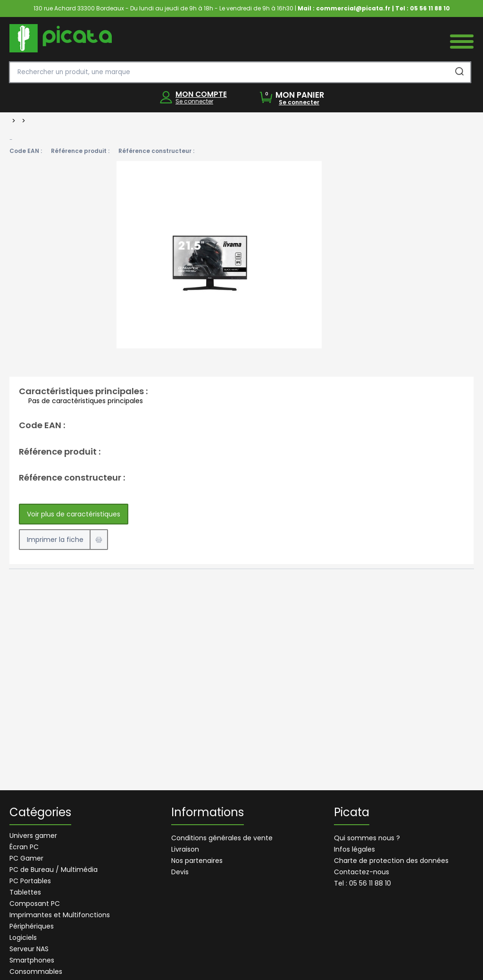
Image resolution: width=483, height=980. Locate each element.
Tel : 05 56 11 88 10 (362, 883)
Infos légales (354, 849)
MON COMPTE (201, 94)
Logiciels (23, 938)
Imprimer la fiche (55, 540)
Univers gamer (33, 836)
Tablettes (25, 892)
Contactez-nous (362, 872)
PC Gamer (26, 858)
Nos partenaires (197, 861)
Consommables (36, 972)
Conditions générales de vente (222, 838)
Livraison (185, 849)
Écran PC (24, 847)
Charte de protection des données (391, 861)
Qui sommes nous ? (367, 838)
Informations (208, 813)
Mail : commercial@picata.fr (344, 8)
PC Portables (30, 881)
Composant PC (35, 904)
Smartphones (32, 960)
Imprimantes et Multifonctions (60, 915)
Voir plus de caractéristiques (74, 514)
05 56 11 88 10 (430, 8)
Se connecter (194, 101)
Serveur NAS (29, 949)
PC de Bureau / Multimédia (54, 870)
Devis (180, 872)
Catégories (40, 813)
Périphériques (32, 926)
